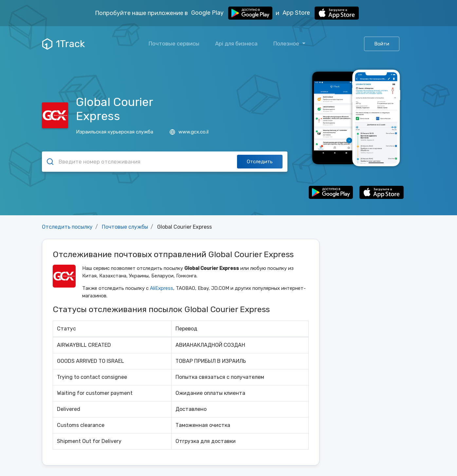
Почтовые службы (125, 227)
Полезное (287, 44)
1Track (64, 44)
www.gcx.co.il (189, 132)
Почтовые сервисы (174, 44)
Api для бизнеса (236, 44)
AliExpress (162, 288)
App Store (321, 13)
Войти (382, 44)
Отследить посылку (67, 227)
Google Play (232, 13)
